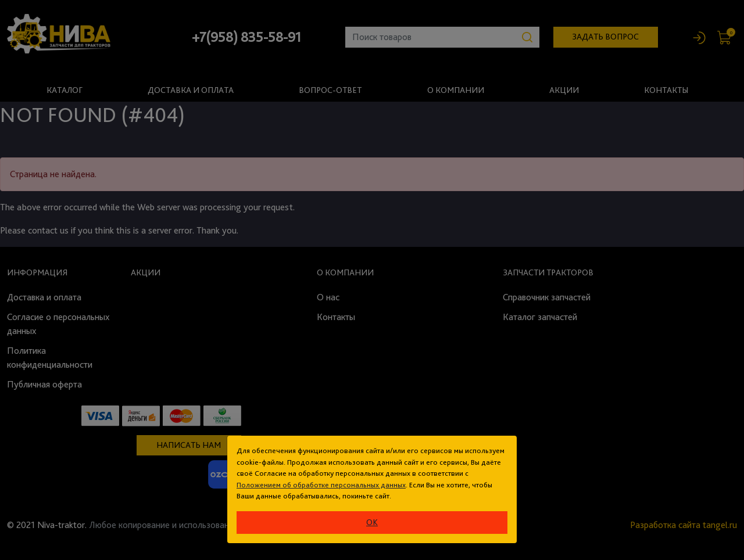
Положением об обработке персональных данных (321, 485)
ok (372, 522)
